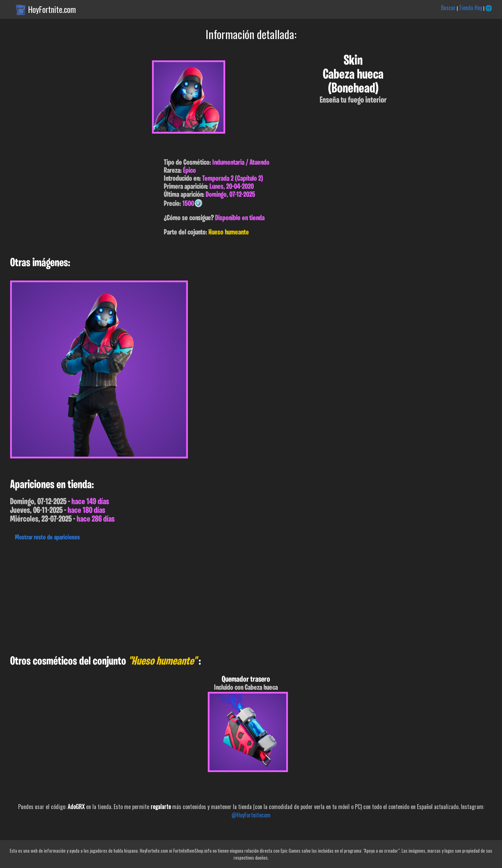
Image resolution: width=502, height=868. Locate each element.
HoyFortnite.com (52, 9)
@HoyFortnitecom (251, 815)
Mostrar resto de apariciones (47, 538)
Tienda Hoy (470, 8)
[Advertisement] (209, 596)
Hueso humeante (229, 233)
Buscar (448, 8)
